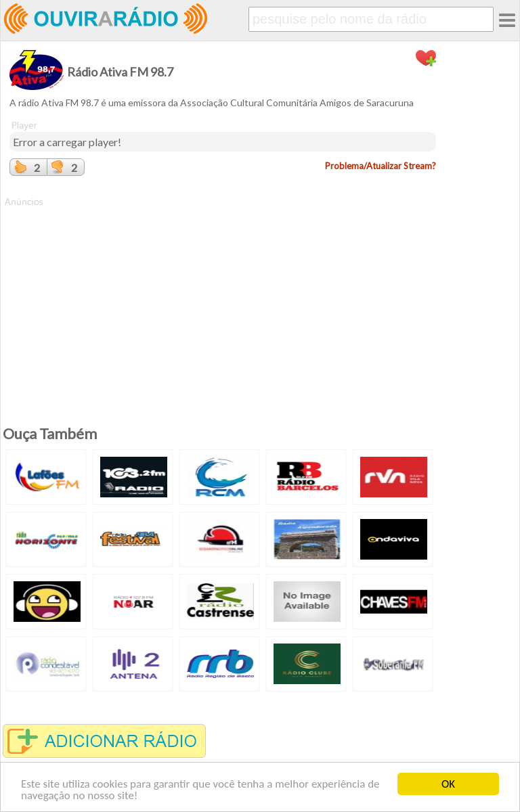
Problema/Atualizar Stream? (381, 166)
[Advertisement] (223, 303)
